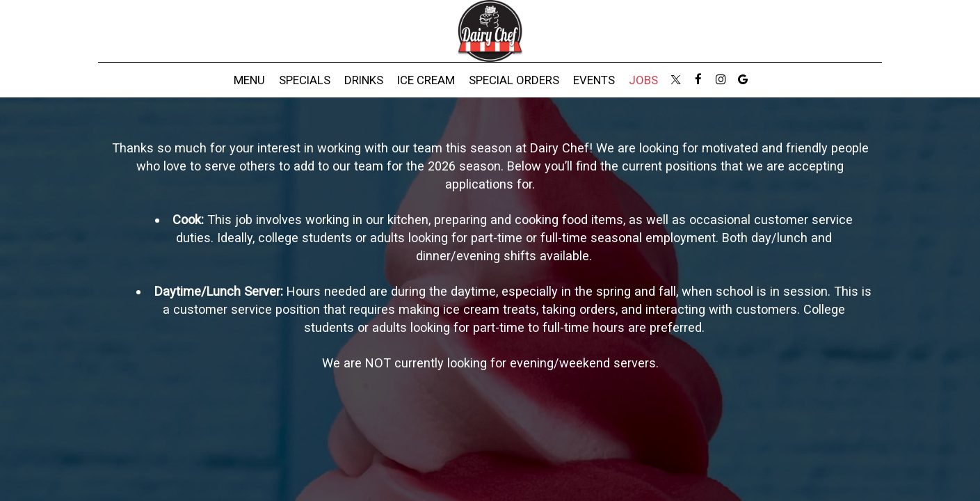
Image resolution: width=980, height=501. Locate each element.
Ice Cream (426, 80)
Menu (249, 80)
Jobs (643, 80)
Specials (305, 80)
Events (594, 80)
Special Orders (514, 80)
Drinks (364, 80)
